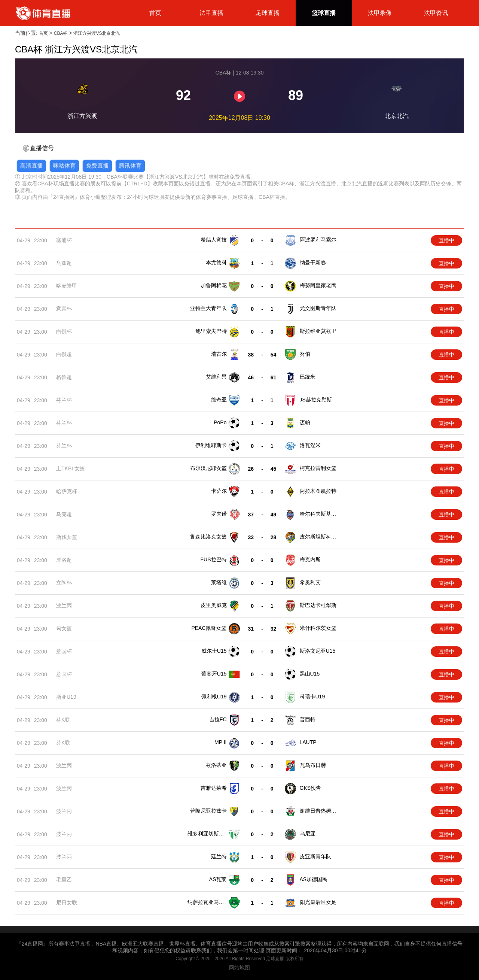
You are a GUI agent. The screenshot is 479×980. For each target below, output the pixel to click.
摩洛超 (64, 560)
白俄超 (64, 354)
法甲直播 (211, 13)
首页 (155, 13)
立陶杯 (64, 583)
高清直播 (31, 166)
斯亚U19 (66, 697)
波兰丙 (64, 606)
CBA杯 (61, 33)
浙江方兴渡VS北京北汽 (97, 33)
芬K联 (63, 720)
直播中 (446, 240)
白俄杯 (64, 331)
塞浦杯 (64, 240)
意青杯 (64, 309)
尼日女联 (67, 902)
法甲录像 (380, 13)
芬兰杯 (64, 400)
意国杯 (64, 651)
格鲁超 (64, 377)
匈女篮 (64, 628)
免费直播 (97, 166)
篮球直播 (324, 13)
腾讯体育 (130, 166)
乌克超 (64, 514)
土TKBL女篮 (71, 468)
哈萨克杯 (67, 491)
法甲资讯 (436, 13)
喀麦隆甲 (67, 286)
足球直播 (268, 13)
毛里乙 (64, 880)
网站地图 (239, 968)
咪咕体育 (64, 166)
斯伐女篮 (67, 537)
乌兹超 (64, 263)
